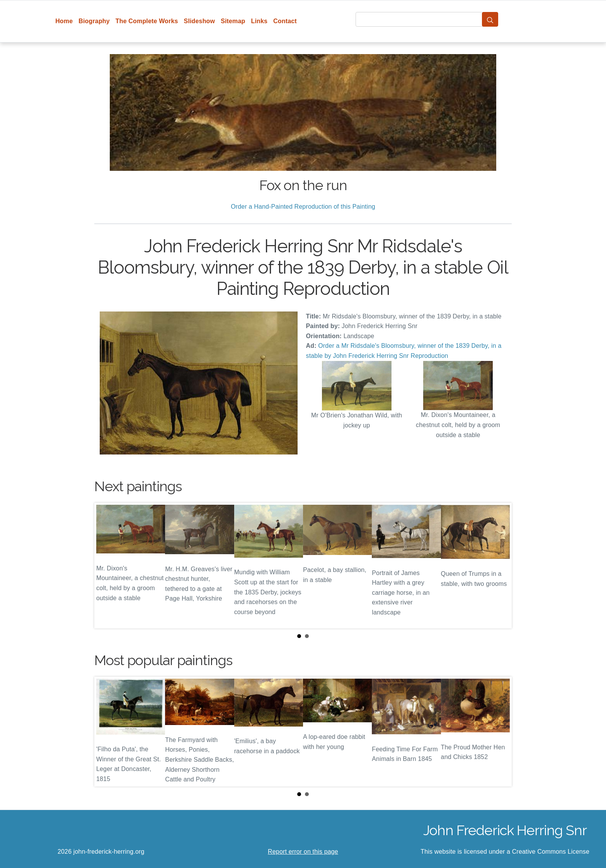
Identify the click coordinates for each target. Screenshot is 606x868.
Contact (285, 21)
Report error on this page (303, 852)
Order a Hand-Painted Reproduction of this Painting (303, 207)
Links (260, 21)
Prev (106, 565)
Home (64, 21)
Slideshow (200, 21)
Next (500, 565)
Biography (94, 21)
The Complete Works (147, 21)
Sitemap (233, 21)
